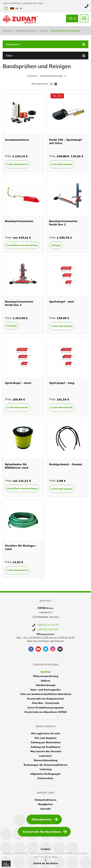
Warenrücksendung (45, 760)
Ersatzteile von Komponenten (46, 699)
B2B (41, 3)
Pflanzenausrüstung (46, 676)
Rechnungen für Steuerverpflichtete (46, 765)
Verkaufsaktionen (45, 800)
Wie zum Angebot (46, 738)
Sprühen (44, 31)
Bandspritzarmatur (19, 221)
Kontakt (46, 809)
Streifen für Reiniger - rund (21, 547)
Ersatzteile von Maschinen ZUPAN (45, 712)
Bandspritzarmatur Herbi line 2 (63, 223)
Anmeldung (30, 3)
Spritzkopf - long (62, 383)
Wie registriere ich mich (45, 733)
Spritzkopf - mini (62, 302)
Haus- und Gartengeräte (45, 690)
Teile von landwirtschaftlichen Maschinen (46, 694)
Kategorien (45, 44)
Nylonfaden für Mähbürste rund (17, 466)
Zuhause (7, 31)
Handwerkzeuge (46, 685)
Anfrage (56, 245)
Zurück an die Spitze (46, 862)
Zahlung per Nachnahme (46, 742)
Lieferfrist (45, 756)
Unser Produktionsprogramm (46, 708)
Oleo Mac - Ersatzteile (45, 703)
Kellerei (45, 681)
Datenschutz (45, 778)
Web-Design (41, 857)
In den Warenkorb (17, 164)
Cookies (45, 849)
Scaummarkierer (17, 140)
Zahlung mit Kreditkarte (45, 747)
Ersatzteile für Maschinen (45, 831)
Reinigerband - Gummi (66, 464)
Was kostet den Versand (46, 751)
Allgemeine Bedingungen (46, 774)
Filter (45, 55)
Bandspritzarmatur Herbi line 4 (19, 303)
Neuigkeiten (45, 804)
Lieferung (46, 769)
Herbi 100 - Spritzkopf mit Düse (65, 141)
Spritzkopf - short (18, 383)
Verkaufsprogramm (26, 31)
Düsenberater (45, 819)
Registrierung (12, 3)
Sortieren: (33, 76)
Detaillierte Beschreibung (22, 245)
